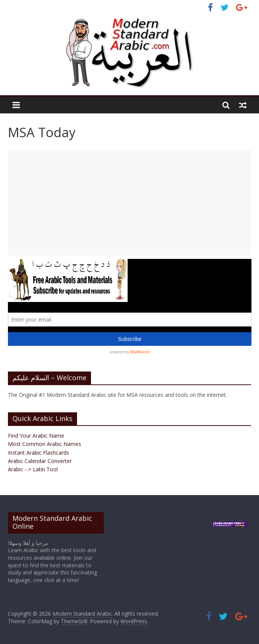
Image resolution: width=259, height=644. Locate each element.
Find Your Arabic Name (36, 436)
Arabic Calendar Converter (40, 461)
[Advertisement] (130, 203)
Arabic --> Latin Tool (33, 469)
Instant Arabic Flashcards (39, 453)
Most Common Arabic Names (45, 444)
